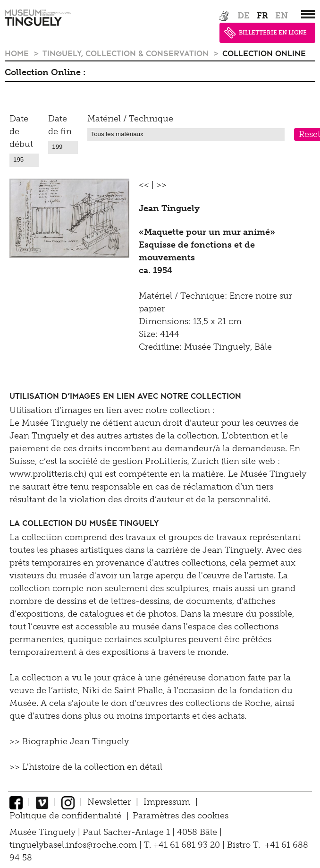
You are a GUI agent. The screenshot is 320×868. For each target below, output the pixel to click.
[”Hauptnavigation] (308, 14)
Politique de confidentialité (65, 816)
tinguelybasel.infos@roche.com (74, 845)
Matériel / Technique (130, 119)
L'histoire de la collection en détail (92, 767)
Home (18, 53)
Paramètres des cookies (181, 816)
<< (144, 185)
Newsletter (109, 802)
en (282, 16)
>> (161, 185)
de (244, 16)
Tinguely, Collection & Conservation (127, 53)
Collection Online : (45, 72)
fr (262, 16)
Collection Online (264, 53)
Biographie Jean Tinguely (76, 741)
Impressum (167, 802)
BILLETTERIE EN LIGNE (265, 33)
